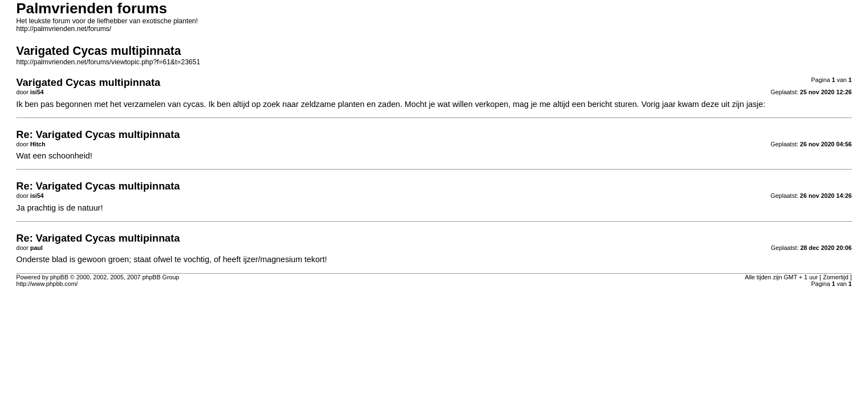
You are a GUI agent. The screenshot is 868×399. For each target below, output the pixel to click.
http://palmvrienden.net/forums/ (64, 29)
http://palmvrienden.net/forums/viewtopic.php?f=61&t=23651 (108, 62)
